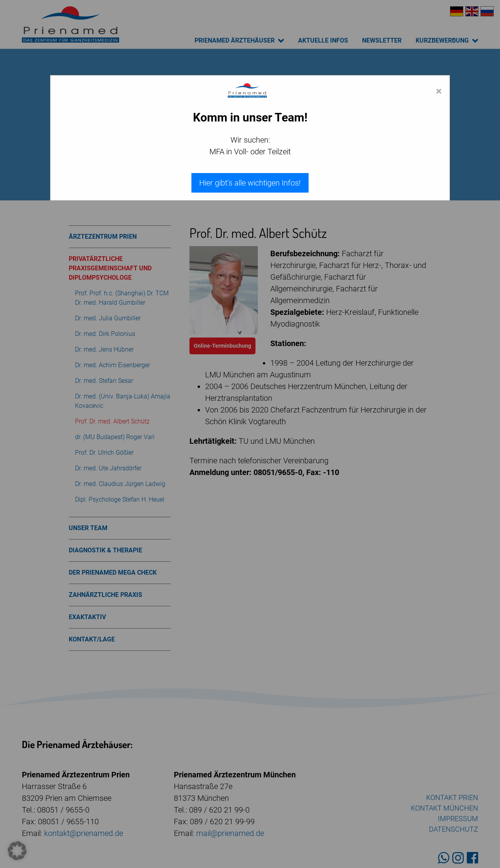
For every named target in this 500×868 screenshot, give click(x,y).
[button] (17, 851)
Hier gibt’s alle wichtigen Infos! (250, 183)
